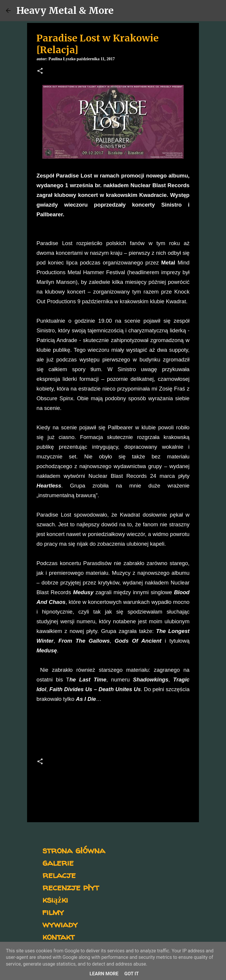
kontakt (58, 936)
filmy (53, 912)
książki (55, 899)
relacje (59, 875)
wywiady (60, 924)
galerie (58, 862)
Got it (131, 974)
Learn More (104, 974)
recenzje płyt (71, 887)
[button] (40, 71)
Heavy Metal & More (65, 11)
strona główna (74, 850)
